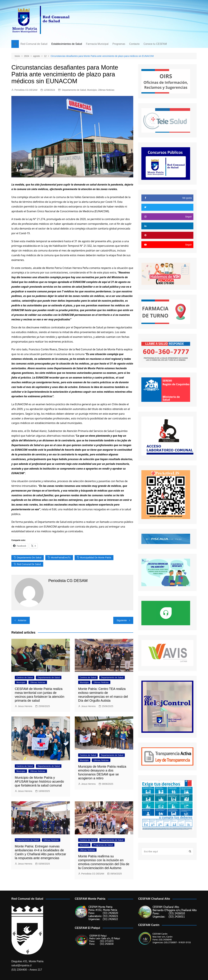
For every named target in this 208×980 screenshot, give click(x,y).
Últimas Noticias (106, 90)
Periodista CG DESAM (26, 90)
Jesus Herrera (25, 706)
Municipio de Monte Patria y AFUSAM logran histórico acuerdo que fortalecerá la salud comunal (39, 781)
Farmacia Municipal (97, 44)
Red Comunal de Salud (34, 44)
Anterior (22, 620)
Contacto (134, 44)
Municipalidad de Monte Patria (96, 558)
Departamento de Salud (74, 90)
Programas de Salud (103, 845)
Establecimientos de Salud (67, 44)
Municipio (92, 90)
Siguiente (122, 620)
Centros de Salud (25, 677)
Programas (119, 44)
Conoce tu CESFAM (155, 44)
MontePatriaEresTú (61, 558)
